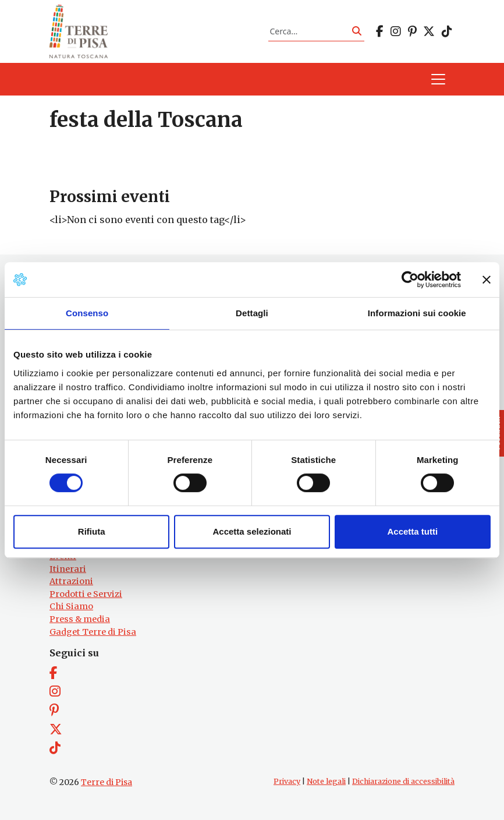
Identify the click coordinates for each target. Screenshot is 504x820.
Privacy (287, 781)
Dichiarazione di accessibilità (403, 781)
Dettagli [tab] (252, 313)
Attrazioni (71, 581)
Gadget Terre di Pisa (93, 632)
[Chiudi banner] (487, 280)
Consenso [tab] (87, 313)
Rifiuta (92, 531)
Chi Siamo (71, 606)
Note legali (326, 781)
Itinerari (68, 569)
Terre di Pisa (107, 782)
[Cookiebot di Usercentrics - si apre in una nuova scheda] (410, 280)
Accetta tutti (412, 531)
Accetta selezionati (252, 531)
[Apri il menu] (438, 79)
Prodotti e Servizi (86, 594)
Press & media (80, 619)
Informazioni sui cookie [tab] (417, 313)
